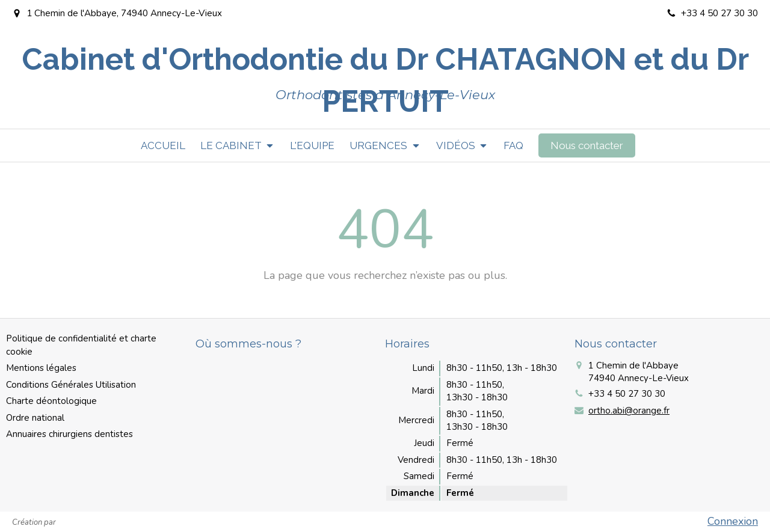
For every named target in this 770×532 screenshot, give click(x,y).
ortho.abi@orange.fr (629, 411)
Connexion (733, 521)
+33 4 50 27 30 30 (627, 394)
